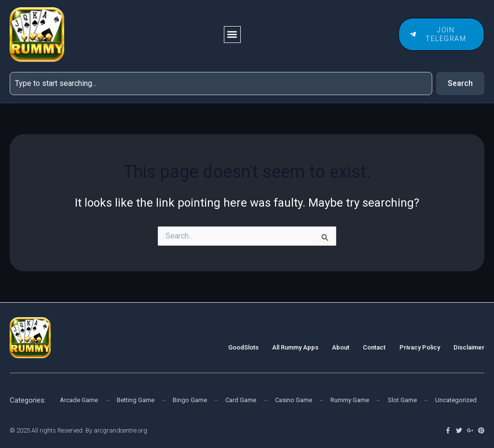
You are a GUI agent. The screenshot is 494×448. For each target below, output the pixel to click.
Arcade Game (79, 400)
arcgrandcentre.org (120, 430)
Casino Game (294, 400)
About (341, 347)
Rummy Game (350, 400)
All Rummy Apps (296, 347)
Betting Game (136, 400)
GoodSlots (244, 347)
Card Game (241, 400)
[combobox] (221, 84)
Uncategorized (456, 400)
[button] (233, 35)
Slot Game (402, 400)
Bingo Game (190, 400)
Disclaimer (469, 347)
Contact (375, 347)
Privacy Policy (420, 347)
